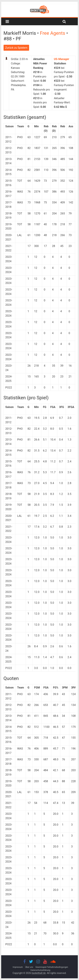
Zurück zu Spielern (16, 48)
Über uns (29, 967)
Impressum (18, 967)
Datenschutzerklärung (40, 970)
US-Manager (61, 59)
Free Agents (53, 33)
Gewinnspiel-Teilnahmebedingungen (52, 967)
